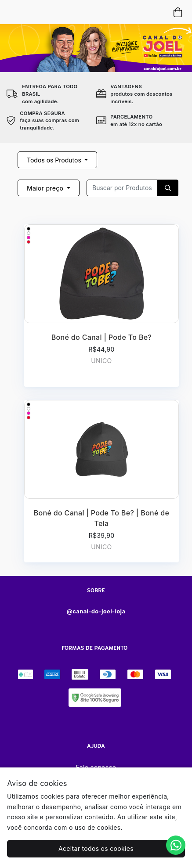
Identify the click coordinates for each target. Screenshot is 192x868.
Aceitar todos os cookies (96, 848)
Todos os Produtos (55, 160)
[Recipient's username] (122, 188)
